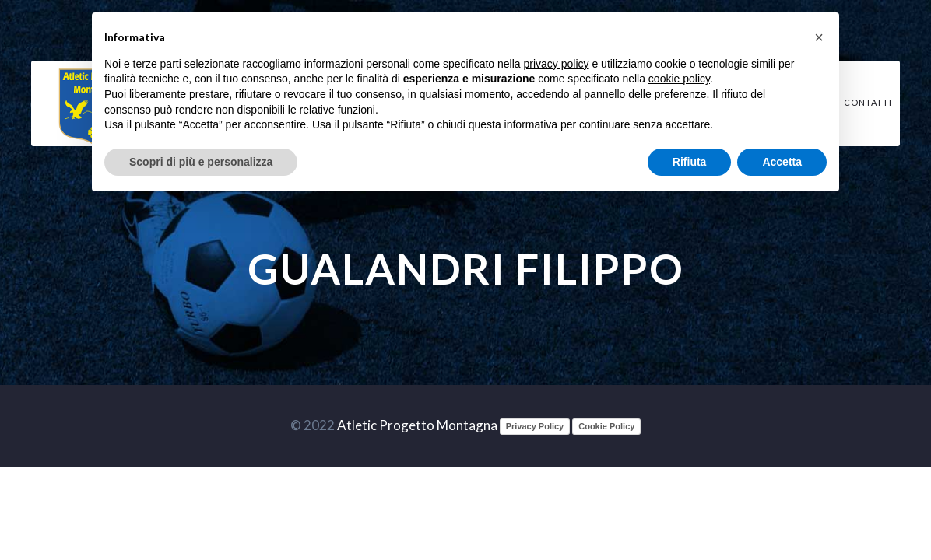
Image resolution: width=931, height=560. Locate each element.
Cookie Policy (606, 426)
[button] (819, 37)
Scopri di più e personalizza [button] (201, 162)
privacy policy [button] (557, 64)
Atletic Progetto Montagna (417, 425)
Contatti (868, 102)
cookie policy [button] (679, 79)
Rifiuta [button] (690, 162)
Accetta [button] (782, 162)
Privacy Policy (535, 426)
